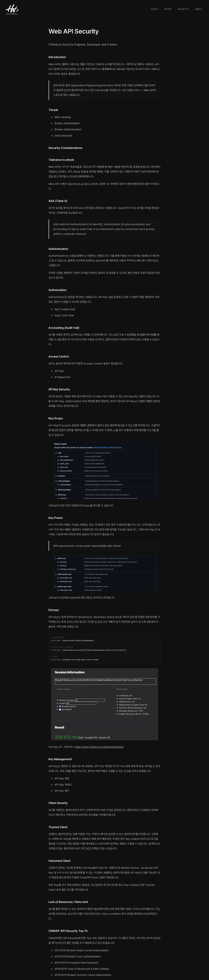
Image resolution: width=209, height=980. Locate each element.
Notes (168, 9)
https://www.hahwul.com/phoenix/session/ (101, 747)
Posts (154, 9)
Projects (183, 9)
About (199, 9)
